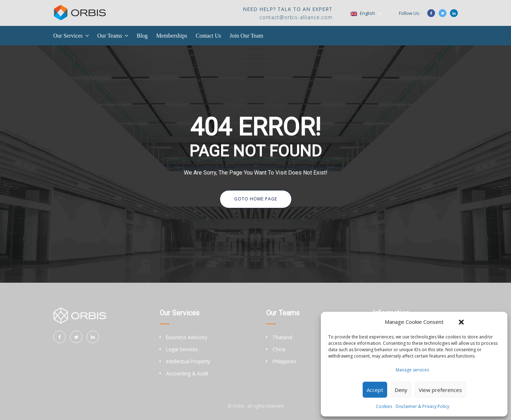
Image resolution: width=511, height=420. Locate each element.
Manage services (412, 370)
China (279, 349)
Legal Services (182, 349)
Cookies (384, 406)
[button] (461, 322)
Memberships (172, 36)
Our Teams (110, 36)
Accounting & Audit (187, 373)
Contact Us (208, 36)
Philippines (284, 361)
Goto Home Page (256, 199)
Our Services (68, 36)
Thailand (282, 337)
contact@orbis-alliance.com (296, 17)
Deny (401, 390)
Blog (142, 36)
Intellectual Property (188, 361)
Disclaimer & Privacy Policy (422, 406)
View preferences (440, 390)
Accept (375, 390)
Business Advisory (187, 337)
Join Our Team (246, 36)
